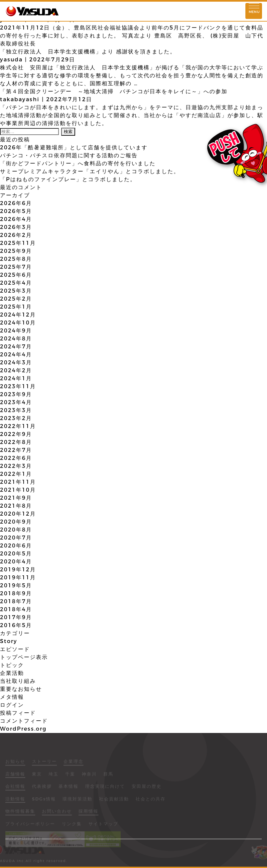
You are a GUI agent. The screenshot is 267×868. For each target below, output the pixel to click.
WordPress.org (23, 729)
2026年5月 (16, 211)
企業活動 (12, 673)
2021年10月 (18, 490)
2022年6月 (16, 458)
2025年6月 (16, 275)
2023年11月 (18, 386)
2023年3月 (16, 410)
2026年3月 (16, 227)
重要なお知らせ (21, 689)
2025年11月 (18, 243)
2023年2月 (16, 418)
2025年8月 (16, 259)
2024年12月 (18, 315)
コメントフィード (24, 721)
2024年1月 (16, 378)
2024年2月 (16, 370)
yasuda (11, 60)
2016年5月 (16, 625)
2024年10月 (18, 323)
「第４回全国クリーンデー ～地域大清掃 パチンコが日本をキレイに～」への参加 (114, 91)
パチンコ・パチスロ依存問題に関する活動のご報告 (69, 155)
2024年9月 (16, 331)
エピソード (15, 649)
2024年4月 (16, 355)
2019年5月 (16, 585)
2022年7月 (16, 450)
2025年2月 (16, 299)
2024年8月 (16, 339)
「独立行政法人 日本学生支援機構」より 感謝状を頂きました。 (88, 52)
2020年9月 (16, 522)
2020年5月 (16, 554)
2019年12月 (18, 570)
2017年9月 (16, 617)
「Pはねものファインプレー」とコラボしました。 (68, 179)
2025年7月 (16, 267)
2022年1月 (16, 474)
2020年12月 (18, 514)
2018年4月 (16, 609)
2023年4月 (16, 402)
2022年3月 (16, 466)
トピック (12, 665)
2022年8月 (16, 442)
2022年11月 (18, 426)
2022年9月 (16, 434)
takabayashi (20, 99)
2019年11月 (18, 578)
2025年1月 (16, 307)
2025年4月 (16, 283)
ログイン (12, 705)
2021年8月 (16, 506)
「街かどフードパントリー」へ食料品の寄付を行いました (78, 163)
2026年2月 (16, 235)
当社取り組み (18, 681)
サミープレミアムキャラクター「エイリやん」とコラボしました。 (90, 171)
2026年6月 (16, 203)
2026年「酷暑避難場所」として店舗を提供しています (74, 147)
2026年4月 (16, 219)
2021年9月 (16, 498)
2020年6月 (16, 546)
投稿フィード (18, 713)
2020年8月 (16, 530)
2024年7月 (16, 347)
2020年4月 (16, 562)
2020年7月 (16, 538)
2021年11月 (18, 482)
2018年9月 (16, 593)
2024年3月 (16, 362)
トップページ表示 (24, 657)
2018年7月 (16, 601)
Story (9, 641)
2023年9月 (16, 394)
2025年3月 (16, 291)
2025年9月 (16, 251)
